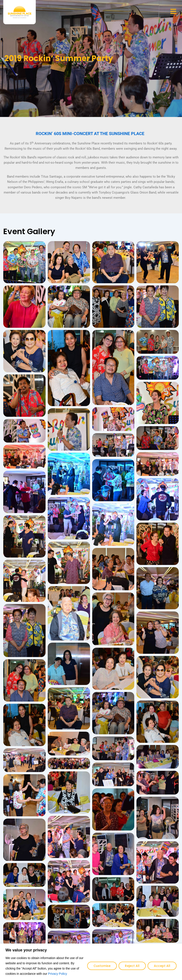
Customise (102, 966)
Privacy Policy (57, 974)
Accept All (162, 966)
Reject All (132, 966)
